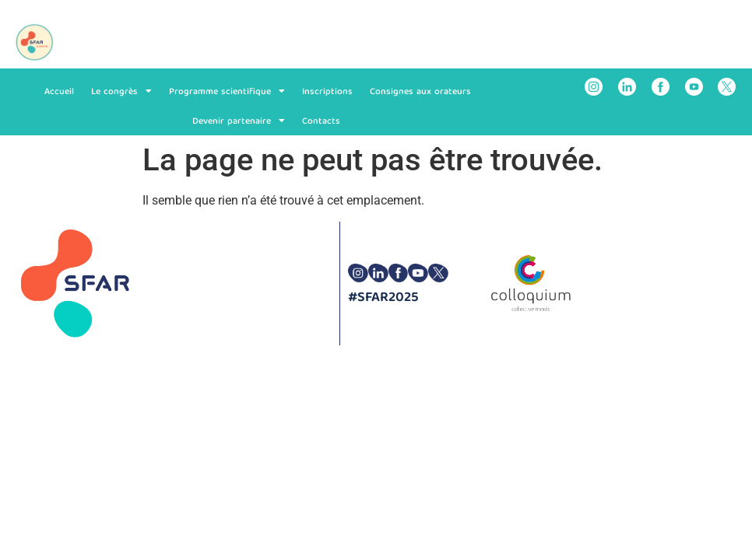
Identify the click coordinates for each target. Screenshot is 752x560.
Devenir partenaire (239, 121)
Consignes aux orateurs (420, 91)
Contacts (321, 121)
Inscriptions (327, 91)
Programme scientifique (227, 91)
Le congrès (121, 91)
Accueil (59, 91)
